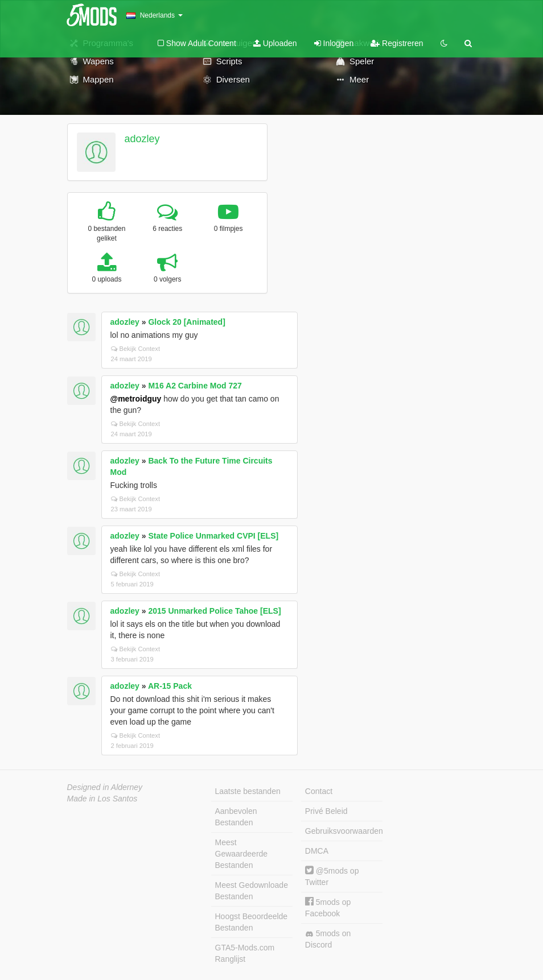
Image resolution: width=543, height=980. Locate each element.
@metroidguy (136, 399)
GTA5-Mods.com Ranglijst (245, 953)
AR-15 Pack (170, 686)
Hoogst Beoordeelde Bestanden (252, 922)
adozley (142, 139)
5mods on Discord (328, 939)
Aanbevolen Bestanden (236, 817)
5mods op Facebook (328, 907)
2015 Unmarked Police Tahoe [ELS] (214, 611)
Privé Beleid (326, 811)
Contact (319, 791)
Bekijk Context (136, 349)
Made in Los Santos (102, 799)
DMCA (317, 851)
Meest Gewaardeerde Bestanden (242, 854)
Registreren (397, 43)
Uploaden (275, 43)
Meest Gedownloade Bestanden (252, 891)
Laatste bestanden (248, 791)
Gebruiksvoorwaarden (344, 831)
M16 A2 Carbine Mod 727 (195, 386)
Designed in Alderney (105, 787)
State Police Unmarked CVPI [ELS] (213, 536)
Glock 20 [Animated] (186, 322)
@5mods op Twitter (332, 876)
